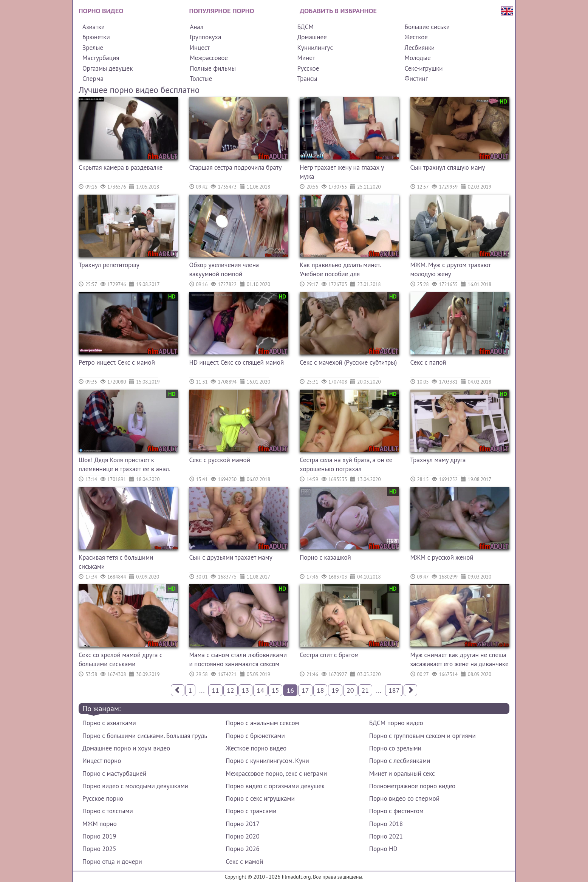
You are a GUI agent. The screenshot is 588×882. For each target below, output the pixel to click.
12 (231, 690)
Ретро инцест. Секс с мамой (117, 362)
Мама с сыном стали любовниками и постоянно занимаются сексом (238, 659)
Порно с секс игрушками (260, 798)
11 (215, 690)
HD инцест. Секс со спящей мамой (237, 362)
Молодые (418, 58)
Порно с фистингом (396, 811)
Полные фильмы (213, 68)
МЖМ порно (100, 824)
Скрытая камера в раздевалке (121, 167)
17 (305, 690)
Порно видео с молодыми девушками (135, 786)
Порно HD (383, 849)
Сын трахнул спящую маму (448, 167)
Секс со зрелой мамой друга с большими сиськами (121, 659)
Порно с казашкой (325, 557)
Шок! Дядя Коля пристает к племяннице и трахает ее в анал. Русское (124, 465)
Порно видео (101, 11)
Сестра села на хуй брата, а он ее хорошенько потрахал (346, 464)
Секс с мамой (244, 862)
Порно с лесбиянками (400, 761)
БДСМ (305, 27)
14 (260, 690)
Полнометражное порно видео (412, 786)
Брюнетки (96, 37)
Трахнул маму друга (438, 460)
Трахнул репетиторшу (109, 265)
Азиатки (94, 27)
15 (275, 690)
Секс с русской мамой (220, 460)
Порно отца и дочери (112, 862)
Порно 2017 (242, 824)
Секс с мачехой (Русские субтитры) (348, 362)
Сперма (93, 79)
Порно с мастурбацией (114, 774)
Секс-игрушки (424, 68)
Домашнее (312, 37)
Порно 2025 (99, 849)
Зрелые (93, 48)
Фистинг (416, 79)
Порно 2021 (386, 836)
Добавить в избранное (338, 11)
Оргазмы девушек (108, 68)
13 (246, 690)
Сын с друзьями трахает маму (231, 557)
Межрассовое (209, 58)
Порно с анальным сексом (262, 723)
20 (350, 690)
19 (335, 690)
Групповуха (205, 37)
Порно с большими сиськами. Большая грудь (145, 736)
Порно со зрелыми (395, 748)
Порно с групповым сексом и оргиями (422, 736)
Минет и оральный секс (402, 774)
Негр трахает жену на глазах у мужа (342, 172)
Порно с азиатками (109, 723)
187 (394, 690)
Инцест (200, 48)
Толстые (201, 79)
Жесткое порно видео (256, 748)
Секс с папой (428, 362)
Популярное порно (222, 11)
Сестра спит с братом (329, 655)
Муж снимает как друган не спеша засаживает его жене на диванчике (460, 659)
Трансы (307, 79)
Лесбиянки (420, 48)
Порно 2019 (99, 836)
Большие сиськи (427, 27)
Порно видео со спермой (404, 798)
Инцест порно (102, 761)
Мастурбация (101, 58)
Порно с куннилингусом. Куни (267, 761)
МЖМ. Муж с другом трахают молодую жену (451, 269)
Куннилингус (315, 48)
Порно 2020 (242, 836)
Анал (197, 27)
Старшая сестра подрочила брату (236, 167)
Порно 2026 (242, 849)
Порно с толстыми (108, 811)
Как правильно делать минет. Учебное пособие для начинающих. (340, 270)
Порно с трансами (251, 811)
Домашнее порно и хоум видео (126, 748)
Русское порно (103, 798)
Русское (308, 68)
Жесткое (416, 37)
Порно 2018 (386, 824)
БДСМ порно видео (396, 723)
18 (320, 690)
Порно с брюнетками (255, 736)
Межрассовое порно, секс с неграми (276, 774)
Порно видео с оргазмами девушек (275, 786)
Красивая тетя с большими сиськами (116, 562)
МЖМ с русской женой (442, 557)
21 (365, 690)
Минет (306, 58)
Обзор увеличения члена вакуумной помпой (224, 269)
